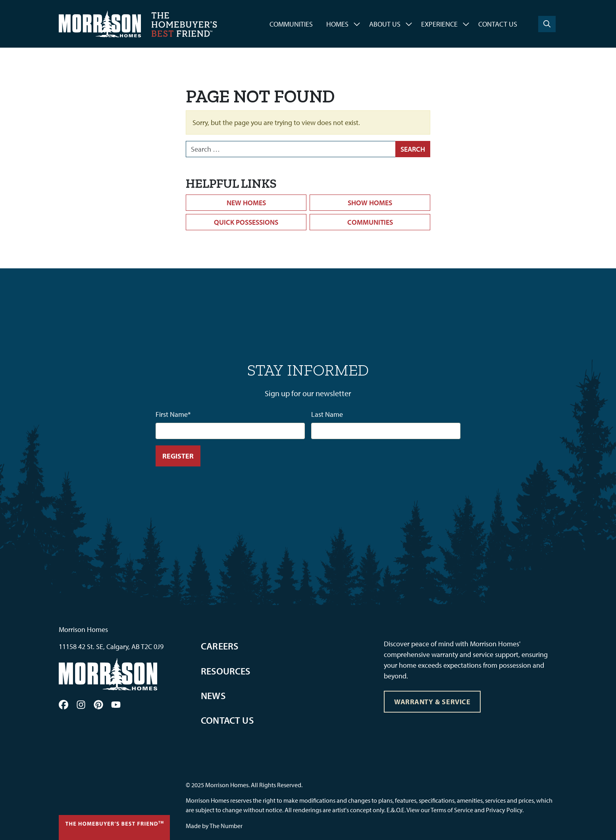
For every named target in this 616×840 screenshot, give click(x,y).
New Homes (246, 203)
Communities (291, 24)
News (213, 696)
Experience (439, 24)
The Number (226, 826)
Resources (226, 671)
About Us (385, 24)
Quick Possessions (246, 222)
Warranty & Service (432, 702)
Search (413, 149)
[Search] (547, 24)
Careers (219, 646)
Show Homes (370, 203)
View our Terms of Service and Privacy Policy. (465, 810)
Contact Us (498, 24)
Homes (337, 24)
